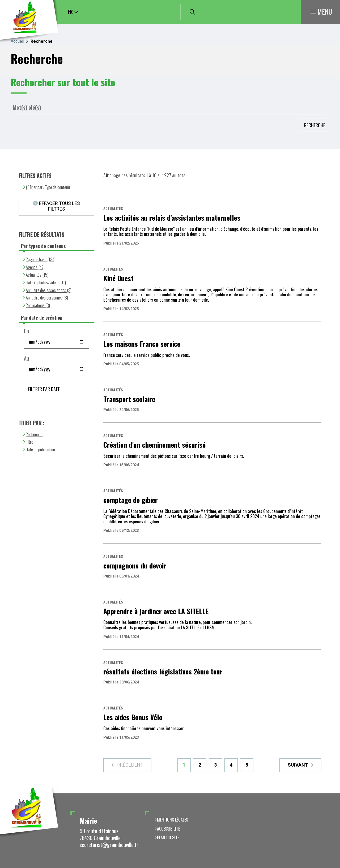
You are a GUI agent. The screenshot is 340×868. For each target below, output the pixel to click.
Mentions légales (173, 820)
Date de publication (40, 449)
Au (26, 358)
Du (26, 331)
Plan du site (168, 837)
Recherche (315, 125)
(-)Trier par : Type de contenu (48, 187)
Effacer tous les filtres (59, 206)
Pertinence (34, 434)
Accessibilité (168, 829)
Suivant (298, 765)
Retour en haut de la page (328, 793)
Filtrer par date (44, 389)
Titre (29, 442)
